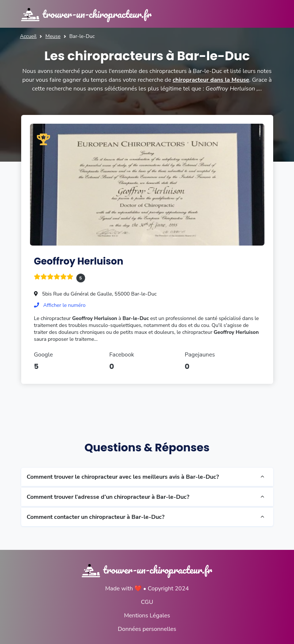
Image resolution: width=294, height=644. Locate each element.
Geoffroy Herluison (79, 261)
